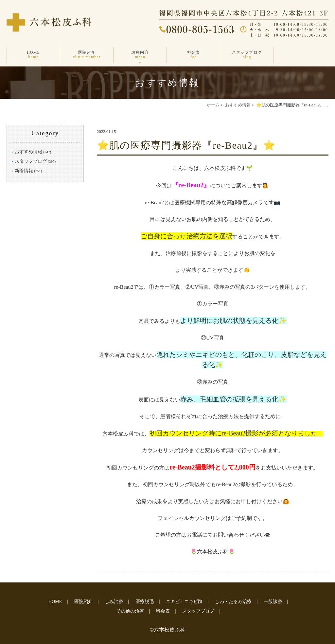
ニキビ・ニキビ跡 (184, 602)
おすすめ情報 (238, 105)
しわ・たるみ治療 (233, 602)
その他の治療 (130, 611)
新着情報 (24, 171)
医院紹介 (87, 55)
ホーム (213, 105)
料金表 (194, 55)
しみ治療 (114, 602)
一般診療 (273, 602)
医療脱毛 (145, 602)
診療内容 (140, 55)
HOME (33, 55)
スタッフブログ (247, 55)
